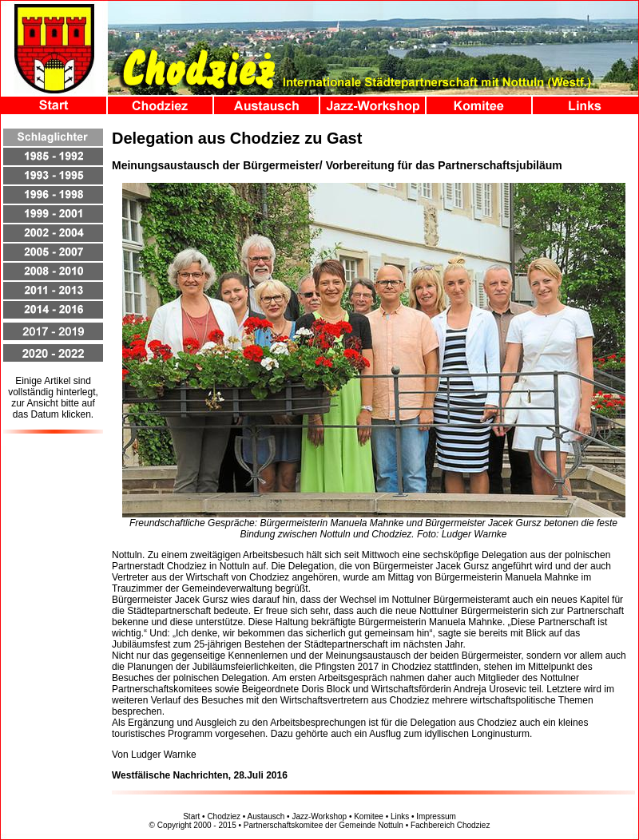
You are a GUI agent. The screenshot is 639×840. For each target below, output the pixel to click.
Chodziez (224, 816)
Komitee (369, 816)
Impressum (436, 816)
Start (191, 816)
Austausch (266, 816)
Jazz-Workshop (319, 816)
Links (400, 816)
